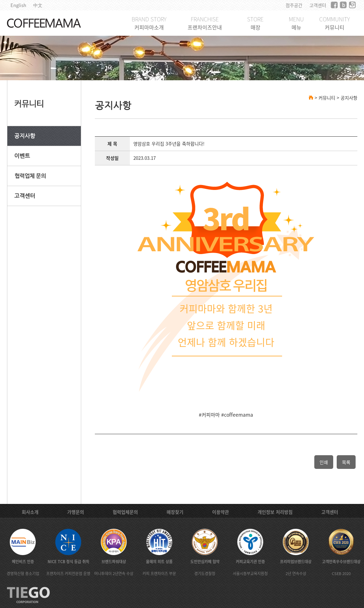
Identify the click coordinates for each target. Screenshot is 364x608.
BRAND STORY (149, 23)
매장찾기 (175, 512)
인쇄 (324, 462)
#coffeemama (237, 415)
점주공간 (294, 5)
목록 (346, 462)
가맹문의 (76, 512)
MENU (296, 23)
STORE (255, 23)
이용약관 (220, 512)
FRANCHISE (205, 23)
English (18, 5)
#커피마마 (209, 415)
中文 (38, 5)
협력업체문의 (125, 512)
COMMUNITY (335, 23)
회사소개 (30, 512)
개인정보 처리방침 (275, 512)
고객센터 (318, 5)
